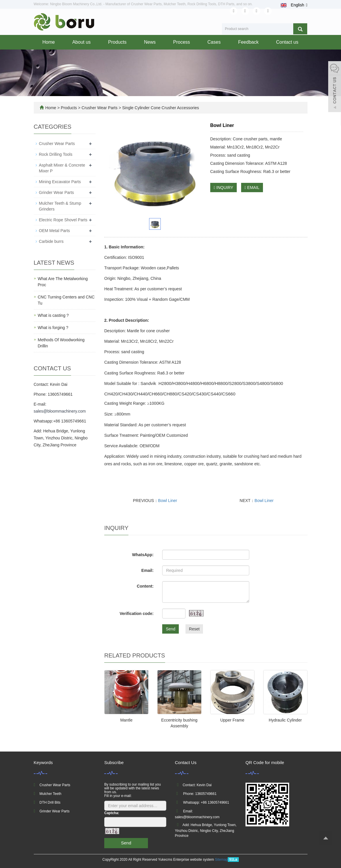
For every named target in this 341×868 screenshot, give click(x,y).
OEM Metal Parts (55, 231)
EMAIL (252, 188)
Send (170, 629)
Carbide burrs (51, 241)
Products (117, 42)
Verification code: (137, 614)
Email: (147, 570)
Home (49, 42)
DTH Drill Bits (50, 802)
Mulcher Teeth (51, 794)
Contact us (287, 42)
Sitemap (221, 860)
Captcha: (112, 813)
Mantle (126, 720)
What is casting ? (53, 315)
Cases (214, 42)
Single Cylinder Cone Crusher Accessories (160, 108)
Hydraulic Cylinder (285, 720)
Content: (145, 586)
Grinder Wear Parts (56, 192)
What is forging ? (53, 328)
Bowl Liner (168, 501)
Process (182, 42)
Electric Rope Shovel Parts (63, 220)
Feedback (248, 42)
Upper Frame (232, 720)
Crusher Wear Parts (99, 108)
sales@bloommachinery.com (60, 411)
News (150, 42)
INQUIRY (223, 188)
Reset (194, 629)
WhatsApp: (143, 555)
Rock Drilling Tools (56, 154)
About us (81, 42)
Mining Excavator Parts (60, 182)
